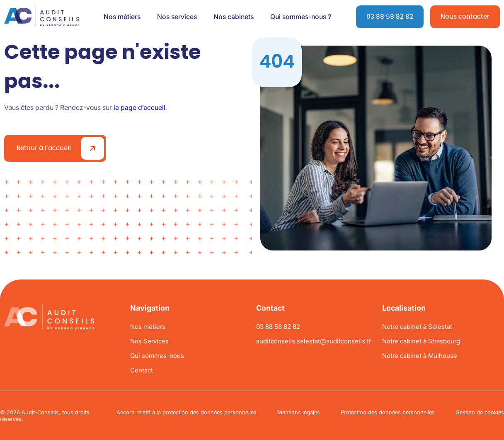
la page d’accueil (139, 107)
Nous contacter (465, 17)
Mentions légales (299, 412)
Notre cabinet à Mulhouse (420, 356)
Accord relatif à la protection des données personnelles (187, 412)
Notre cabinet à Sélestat (417, 327)
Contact (142, 370)
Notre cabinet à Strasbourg (421, 341)
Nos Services (149, 341)
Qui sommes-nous (157, 356)
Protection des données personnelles (388, 412)
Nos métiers (122, 17)
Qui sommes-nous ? (301, 17)
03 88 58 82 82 (390, 17)
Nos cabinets (234, 17)
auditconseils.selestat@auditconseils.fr (314, 341)
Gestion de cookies (480, 412)
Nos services (177, 17)
